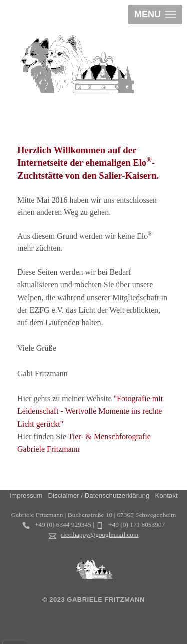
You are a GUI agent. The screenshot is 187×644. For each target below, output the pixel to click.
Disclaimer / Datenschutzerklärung (98, 495)
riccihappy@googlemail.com (100, 535)
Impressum (26, 495)
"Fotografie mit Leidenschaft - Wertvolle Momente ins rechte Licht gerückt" (90, 411)
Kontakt (166, 495)
